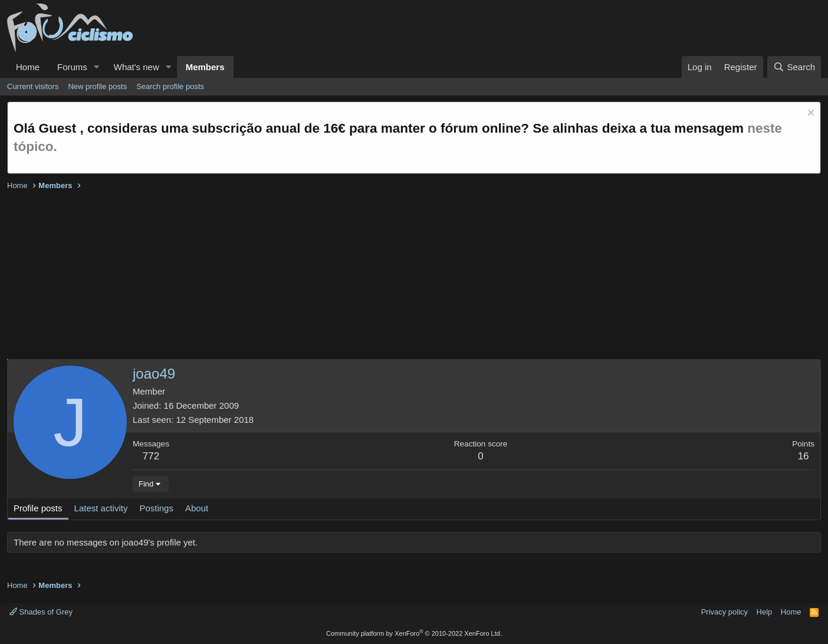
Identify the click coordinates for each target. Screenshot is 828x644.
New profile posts (97, 86)
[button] (97, 67)
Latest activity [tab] (101, 508)
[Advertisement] (361, 277)
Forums (72, 67)
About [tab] (197, 508)
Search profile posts (170, 86)
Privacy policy (724, 612)
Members (205, 67)
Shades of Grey (41, 612)
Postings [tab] (156, 508)
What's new (137, 67)
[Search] (794, 67)
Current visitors (33, 86)
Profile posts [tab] (38, 508)
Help (765, 612)
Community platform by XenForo (414, 633)
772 (151, 456)
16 (804, 456)
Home (28, 67)
